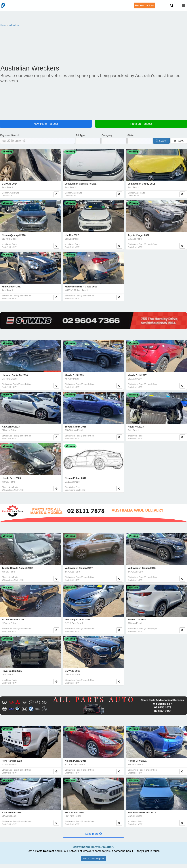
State (130, 135)
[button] (93, 834)
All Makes (14, 25)
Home (3, 25)
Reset (179, 141)
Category (107, 135)
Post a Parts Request (93, 859)
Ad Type (81, 135)
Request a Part (144, 5)
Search (162, 141)
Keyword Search (10, 135)
